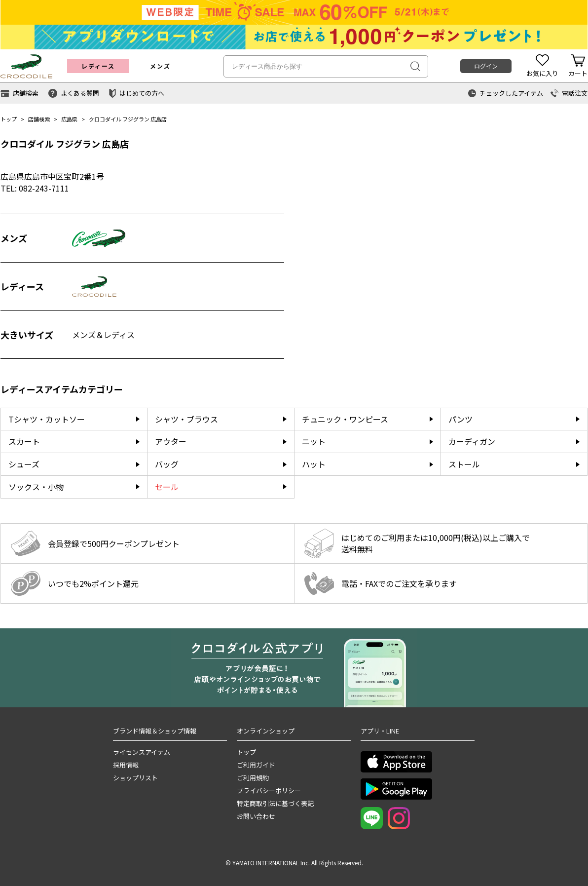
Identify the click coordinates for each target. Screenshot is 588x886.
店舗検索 (39, 119)
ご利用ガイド (256, 765)
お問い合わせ (256, 816)
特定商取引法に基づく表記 (275, 803)
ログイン (486, 66)
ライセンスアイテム (142, 752)
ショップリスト (135, 778)
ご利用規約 (253, 778)
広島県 (69, 119)
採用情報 (126, 765)
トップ (9, 119)
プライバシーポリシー (269, 790)
